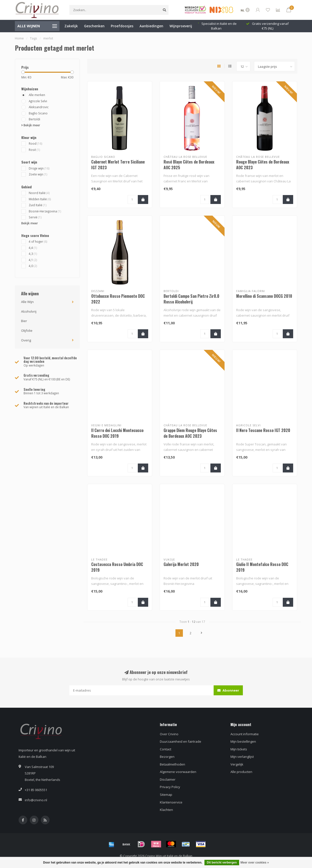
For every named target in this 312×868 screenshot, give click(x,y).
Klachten (166, 810)
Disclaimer (168, 779)
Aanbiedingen (151, 26)
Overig (26, 340)
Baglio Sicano (38, 113)
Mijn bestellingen (243, 741)
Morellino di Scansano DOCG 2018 (264, 296)
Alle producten (241, 772)
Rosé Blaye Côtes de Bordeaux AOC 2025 (189, 165)
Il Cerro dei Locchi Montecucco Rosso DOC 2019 (117, 433)
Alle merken (37, 95)
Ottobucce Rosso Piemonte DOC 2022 (118, 299)
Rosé (34, 150)
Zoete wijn (38, 174)
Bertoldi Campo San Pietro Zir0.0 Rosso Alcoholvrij (191, 299)
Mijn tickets (239, 749)
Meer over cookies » (255, 863)
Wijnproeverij (181, 26)
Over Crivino (169, 734)
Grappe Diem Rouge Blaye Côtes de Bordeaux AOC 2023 (190, 433)
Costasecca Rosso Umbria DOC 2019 (117, 567)
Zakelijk (71, 26)
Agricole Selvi (38, 101)
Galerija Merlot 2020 (181, 564)
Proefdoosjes (122, 26)
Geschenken (94, 26)
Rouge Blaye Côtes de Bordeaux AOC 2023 (263, 165)
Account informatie (245, 734)
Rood (36, 143)
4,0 (33, 266)
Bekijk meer (31, 125)
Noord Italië (39, 193)
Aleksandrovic (39, 107)
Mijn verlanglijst (242, 757)
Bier (24, 321)
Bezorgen (167, 757)
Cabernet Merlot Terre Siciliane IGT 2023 (118, 165)
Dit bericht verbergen (222, 863)
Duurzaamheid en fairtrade (181, 741)
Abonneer (228, 690)
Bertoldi (34, 119)
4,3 (33, 254)
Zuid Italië (38, 205)
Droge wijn (39, 168)
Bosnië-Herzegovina (45, 211)
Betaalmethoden (172, 764)
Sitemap (166, 795)
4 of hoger (38, 241)
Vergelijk (237, 764)
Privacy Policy (170, 787)
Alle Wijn (27, 302)
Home (19, 38)
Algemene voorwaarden (178, 772)
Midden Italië (40, 199)
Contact (166, 749)
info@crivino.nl (36, 800)
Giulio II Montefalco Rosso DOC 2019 (262, 567)
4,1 (33, 260)
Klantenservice (171, 802)
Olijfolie (27, 331)
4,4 (33, 248)
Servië (35, 217)
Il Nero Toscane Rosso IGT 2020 (263, 430)
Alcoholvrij (29, 311)
